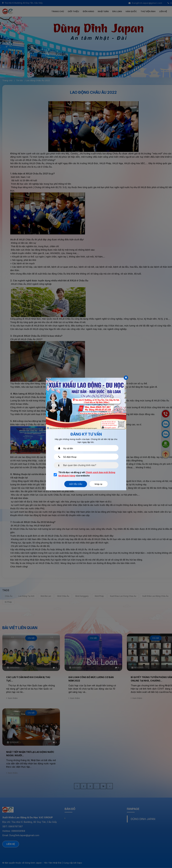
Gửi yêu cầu (76, 484)
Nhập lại (98, 484)
